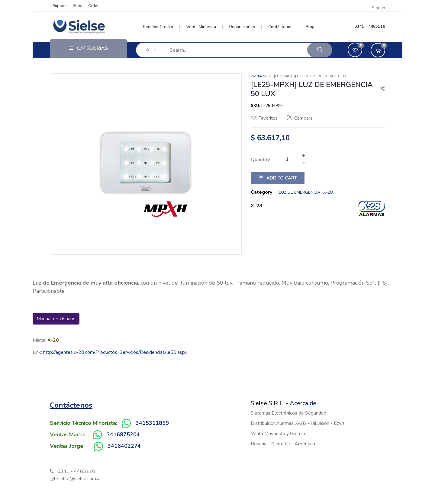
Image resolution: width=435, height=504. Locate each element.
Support (60, 6)
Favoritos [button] (264, 118)
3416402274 (124, 446)
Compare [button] (300, 118)
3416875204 (123, 435)
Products (258, 76)
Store (77, 6)
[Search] (320, 50)
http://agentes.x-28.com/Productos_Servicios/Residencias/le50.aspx (115, 352)
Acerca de (303, 403)
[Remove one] (304, 163)
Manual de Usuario (56, 319)
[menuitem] (161, 27)
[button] (380, 89)
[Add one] (303, 156)
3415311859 (152, 423)
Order (93, 6)
